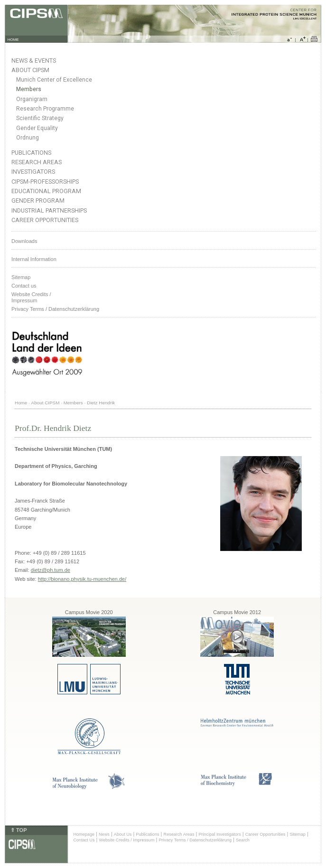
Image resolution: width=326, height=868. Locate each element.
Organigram (32, 99)
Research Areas (37, 162)
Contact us (24, 286)
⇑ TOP (19, 830)
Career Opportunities (45, 220)
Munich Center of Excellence (54, 80)
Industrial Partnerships (49, 210)
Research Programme (45, 109)
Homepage (84, 834)
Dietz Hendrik (101, 403)
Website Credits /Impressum (31, 297)
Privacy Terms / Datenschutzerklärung (55, 309)
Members (29, 89)
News (104, 834)
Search (243, 840)
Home (21, 403)
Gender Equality (37, 128)
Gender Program (38, 201)
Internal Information (34, 259)
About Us (123, 834)
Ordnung (28, 138)
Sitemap (21, 277)
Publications (31, 153)
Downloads (24, 241)
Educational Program (46, 191)
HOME (13, 40)
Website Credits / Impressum (127, 840)
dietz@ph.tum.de (51, 570)
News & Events (34, 61)
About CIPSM (30, 70)
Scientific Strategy (40, 118)
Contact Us (84, 840)
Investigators (33, 172)
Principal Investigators (219, 834)
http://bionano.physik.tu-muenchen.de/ (82, 579)
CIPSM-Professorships (45, 182)
